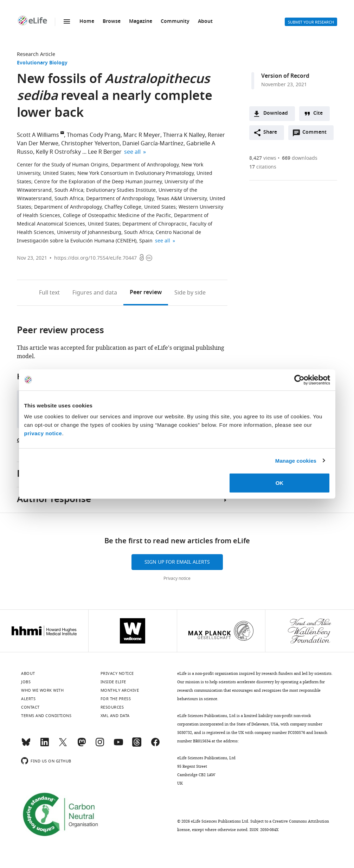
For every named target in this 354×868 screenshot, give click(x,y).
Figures (95, 293)
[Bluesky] (26, 745)
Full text (49, 293)
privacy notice (43, 433)
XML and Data (115, 716)
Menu (67, 21)
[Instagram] (100, 745)
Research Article (36, 54)
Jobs (26, 682)
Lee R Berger (105, 152)
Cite (318, 113)
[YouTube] (118, 745)
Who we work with (42, 690)
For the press (116, 699)
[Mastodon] (82, 745)
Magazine (141, 22)
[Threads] (137, 745)
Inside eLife (113, 682)
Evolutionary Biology (42, 63)
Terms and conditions (46, 716)
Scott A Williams (38, 135)
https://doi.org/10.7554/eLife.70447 (95, 258)
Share (270, 132)
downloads (300, 158)
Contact (30, 707)
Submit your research (311, 22)
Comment (317, 134)
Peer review (146, 293)
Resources (112, 707)
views (263, 158)
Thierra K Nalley (184, 135)
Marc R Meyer (142, 135)
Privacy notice (177, 578)
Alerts (272, 22)
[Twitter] (63, 745)
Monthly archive (120, 690)
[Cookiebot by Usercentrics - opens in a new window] (299, 380)
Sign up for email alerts (177, 562)
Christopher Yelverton (90, 144)
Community (175, 22)
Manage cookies (296, 460)
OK (280, 483)
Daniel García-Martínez (153, 144)
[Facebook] (155, 745)
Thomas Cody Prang (94, 135)
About (205, 22)
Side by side (190, 293)
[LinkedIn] (45, 745)
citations (263, 167)
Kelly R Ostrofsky (58, 152)
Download (276, 113)
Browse (112, 22)
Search (255, 22)
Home (87, 22)
